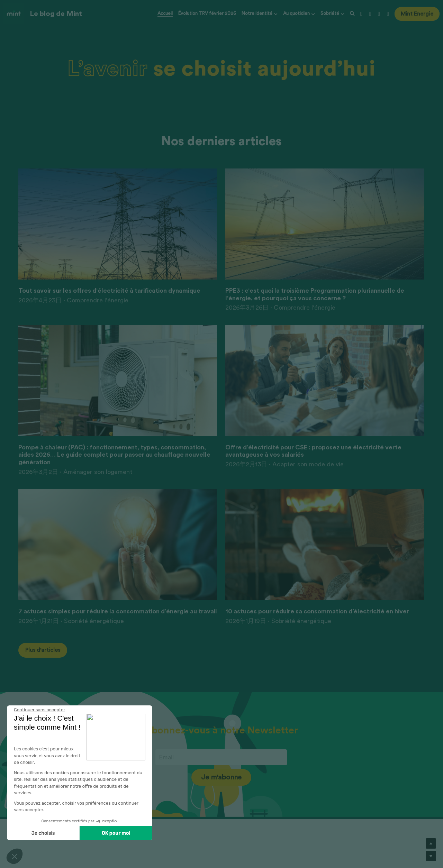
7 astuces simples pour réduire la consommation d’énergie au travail (118, 611)
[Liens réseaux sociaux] (361, 14)
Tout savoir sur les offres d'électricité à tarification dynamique (109, 291)
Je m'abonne (221, 777)
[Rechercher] (352, 14)
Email (166, 757)
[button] (15, 856)
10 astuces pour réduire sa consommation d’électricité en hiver (317, 611)
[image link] (14, 13)
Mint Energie (417, 14)
